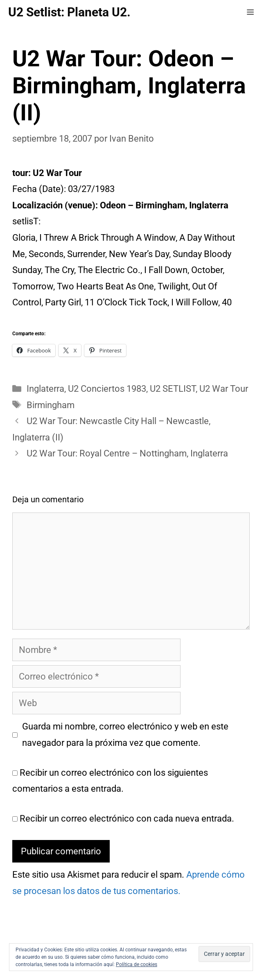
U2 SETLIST (173, 389)
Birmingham (51, 405)
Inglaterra (45, 389)
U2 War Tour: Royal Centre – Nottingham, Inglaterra (127, 453)
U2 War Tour (224, 389)
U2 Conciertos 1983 (107, 389)
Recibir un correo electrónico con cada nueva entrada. (127, 819)
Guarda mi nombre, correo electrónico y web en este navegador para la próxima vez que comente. (125, 735)
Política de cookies (137, 964)
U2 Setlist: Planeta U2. (69, 12)
